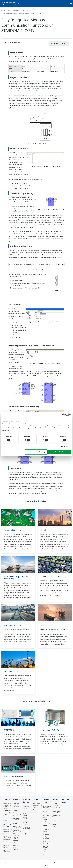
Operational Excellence (16, 819)
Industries (7, 800)
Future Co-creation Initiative (45, 848)
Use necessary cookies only (36, 452)
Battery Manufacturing (7, 842)
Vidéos (35, 810)
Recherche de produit (56, 812)
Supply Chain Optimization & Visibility (17, 832)
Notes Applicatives (27, 11)
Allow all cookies (60, 452)
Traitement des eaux (12, 625)
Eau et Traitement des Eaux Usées (18, 530)
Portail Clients (56, 815)
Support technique (55, 804)
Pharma (6, 848)
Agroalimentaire (8, 829)
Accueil (3, 11)
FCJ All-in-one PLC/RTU (50, 730)
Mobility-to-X (7, 845)
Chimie (5, 818)
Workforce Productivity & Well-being (17, 805)
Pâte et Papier (7, 831)
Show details (64, 446)
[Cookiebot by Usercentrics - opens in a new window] (63, 415)
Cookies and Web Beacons (42, 863)
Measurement (27, 811)
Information (26, 806)
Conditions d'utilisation (9, 863)
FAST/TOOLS (9, 730)
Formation (26, 831)
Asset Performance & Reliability (17, 814)
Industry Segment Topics (45, 811)
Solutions (16, 800)
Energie (44, 530)
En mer (43, 625)
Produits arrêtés (25, 834)
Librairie (9, 11)
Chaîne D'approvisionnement (9, 815)
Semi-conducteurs (7, 851)
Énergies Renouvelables (7, 824)
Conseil (25, 813)
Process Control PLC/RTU (14, 776)
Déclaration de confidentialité (25, 863)
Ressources (16, 11)
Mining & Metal (7, 827)
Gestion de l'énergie (16, 849)
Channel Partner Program (55, 824)
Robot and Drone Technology (46, 833)
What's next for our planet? (47, 807)
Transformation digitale (47, 825)
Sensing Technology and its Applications (46, 839)
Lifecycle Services (25, 822)
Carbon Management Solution (17, 844)
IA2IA (44, 821)
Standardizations (47, 844)
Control (25, 808)
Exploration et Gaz (11, 672)
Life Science (26, 825)
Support (55, 800)
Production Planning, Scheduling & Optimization (17, 838)
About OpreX (46, 815)
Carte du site (54, 863)
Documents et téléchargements (37, 804)
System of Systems (45, 818)
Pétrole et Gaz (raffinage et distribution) (7, 810)
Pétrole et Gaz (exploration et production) (16, 578)
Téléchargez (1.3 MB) (59, 43)
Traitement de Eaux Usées (51, 577)
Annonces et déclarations (26, 828)
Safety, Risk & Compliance (17, 810)
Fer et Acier (6, 834)
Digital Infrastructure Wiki (46, 853)
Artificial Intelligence (46, 828)
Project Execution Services (26, 817)
